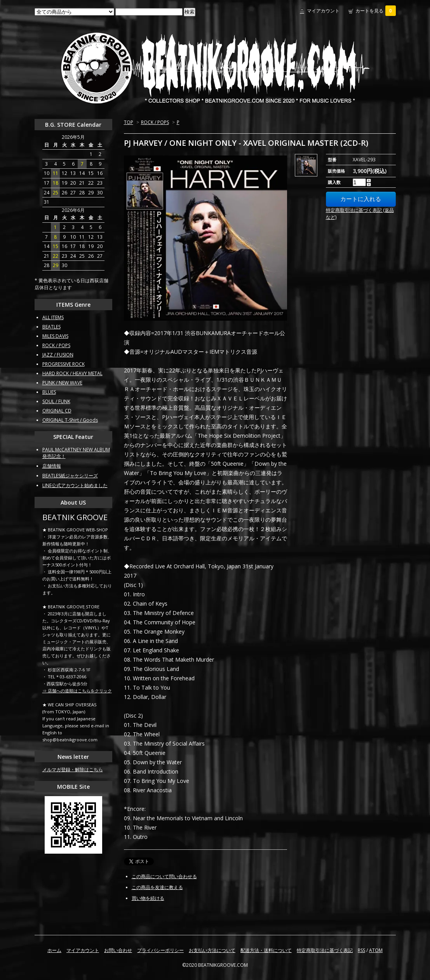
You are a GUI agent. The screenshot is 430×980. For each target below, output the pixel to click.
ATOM (376, 950)
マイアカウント (323, 11)
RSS (361, 950)
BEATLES (51, 327)
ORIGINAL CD (57, 411)
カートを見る (376, 11)
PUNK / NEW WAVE (62, 383)
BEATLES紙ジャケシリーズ (70, 476)
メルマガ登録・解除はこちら (73, 770)
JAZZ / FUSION (58, 355)
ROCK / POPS (155, 122)
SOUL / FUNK (56, 401)
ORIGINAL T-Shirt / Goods (70, 420)
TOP (129, 122)
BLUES (49, 392)
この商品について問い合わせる (164, 876)
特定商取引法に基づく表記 (325, 950)
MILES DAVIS (55, 336)
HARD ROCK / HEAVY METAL (72, 373)
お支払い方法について (212, 950)
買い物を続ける (148, 898)
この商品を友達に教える (157, 887)
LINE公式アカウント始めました (75, 485)
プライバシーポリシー (160, 950)
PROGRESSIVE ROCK (64, 364)
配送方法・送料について (266, 950)
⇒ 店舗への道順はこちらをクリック (77, 691)
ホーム (54, 950)
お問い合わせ (118, 950)
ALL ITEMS (53, 317)
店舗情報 (52, 466)
